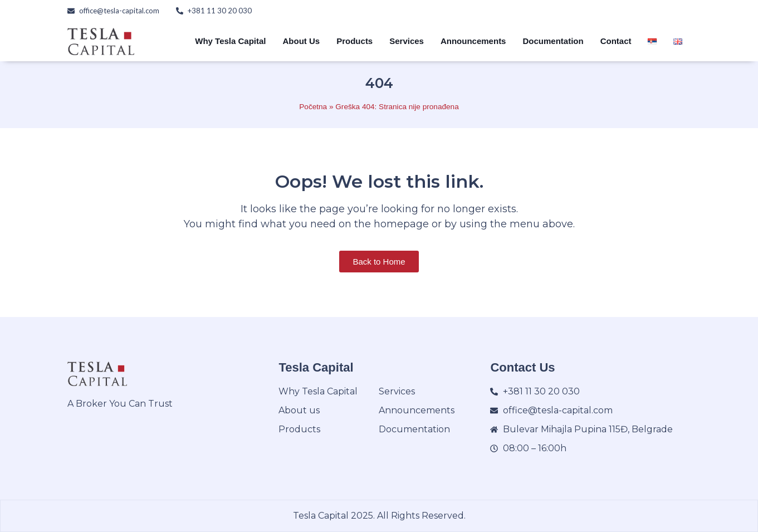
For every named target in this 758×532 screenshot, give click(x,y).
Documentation (553, 41)
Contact (616, 41)
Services (407, 41)
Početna (313, 107)
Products (354, 41)
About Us (302, 41)
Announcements (473, 41)
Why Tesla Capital (230, 41)
